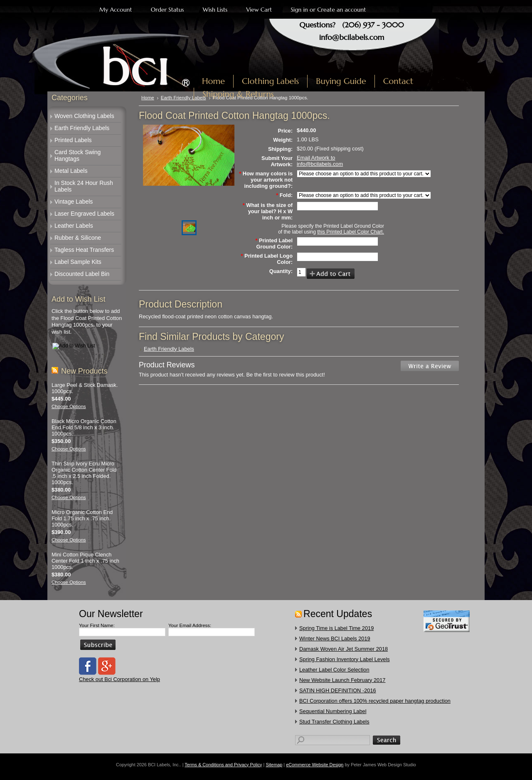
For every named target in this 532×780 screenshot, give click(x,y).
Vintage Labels (74, 202)
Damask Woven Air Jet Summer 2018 (344, 649)
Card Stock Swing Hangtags (78, 155)
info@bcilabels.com (352, 37)
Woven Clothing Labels (84, 116)
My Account (116, 10)
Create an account (341, 10)
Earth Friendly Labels (82, 128)
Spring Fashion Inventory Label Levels (345, 659)
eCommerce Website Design (315, 765)
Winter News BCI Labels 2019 (335, 639)
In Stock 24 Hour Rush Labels (84, 186)
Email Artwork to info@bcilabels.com (320, 161)
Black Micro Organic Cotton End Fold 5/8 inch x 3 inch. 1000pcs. (84, 427)
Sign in (299, 10)
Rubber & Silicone (78, 238)
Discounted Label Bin (82, 274)
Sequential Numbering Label (333, 711)
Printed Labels (73, 140)
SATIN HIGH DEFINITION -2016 (338, 690)
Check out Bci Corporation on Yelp (119, 679)
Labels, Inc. (124, 61)
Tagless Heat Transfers (84, 250)
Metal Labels (71, 171)
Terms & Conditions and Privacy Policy (223, 765)
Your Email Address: (190, 625)
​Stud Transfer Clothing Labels (334, 722)
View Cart (259, 10)
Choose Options (69, 406)
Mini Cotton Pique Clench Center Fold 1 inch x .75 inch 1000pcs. (85, 561)
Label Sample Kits (78, 262)
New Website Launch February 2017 (342, 680)
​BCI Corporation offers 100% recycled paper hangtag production (375, 701)
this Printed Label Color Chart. (351, 232)
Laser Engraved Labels (84, 214)
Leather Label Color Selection (334, 670)
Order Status (167, 10)
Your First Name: (97, 625)
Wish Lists (215, 10)
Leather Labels (74, 226)
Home (148, 98)
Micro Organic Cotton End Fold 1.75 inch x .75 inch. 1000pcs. (82, 518)
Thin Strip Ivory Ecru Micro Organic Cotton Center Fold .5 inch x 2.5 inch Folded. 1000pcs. (84, 473)
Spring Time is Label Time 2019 (336, 628)
